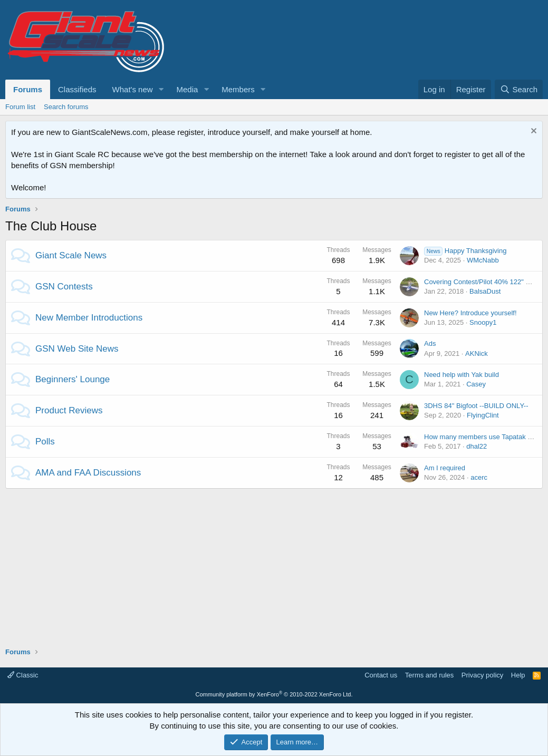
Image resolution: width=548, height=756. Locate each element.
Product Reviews (69, 410)
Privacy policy (482, 675)
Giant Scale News (71, 255)
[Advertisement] (274, 563)
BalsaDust (485, 291)
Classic (23, 675)
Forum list (20, 107)
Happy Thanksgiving (465, 251)
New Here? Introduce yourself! (470, 313)
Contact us (381, 675)
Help (518, 675)
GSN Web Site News (77, 349)
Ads (430, 343)
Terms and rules (429, 675)
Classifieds (77, 89)
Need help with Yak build (462, 375)
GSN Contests (64, 287)
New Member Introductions (89, 318)
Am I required (445, 468)
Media (187, 89)
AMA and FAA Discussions (88, 473)
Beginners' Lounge (73, 379)
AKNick (477, 353)
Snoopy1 (483, 322)
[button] (161, 89)
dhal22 (477, 446)
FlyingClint (483, 415)
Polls (45, 442)
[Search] (519, 89)
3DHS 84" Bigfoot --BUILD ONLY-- (476, 406)
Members (238, 89)
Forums (28, 89)
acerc (479, 477)
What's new (133, 89)
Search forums (66, 107)
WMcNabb (483, 260)
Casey (476, 384)
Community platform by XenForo (274, 694)
